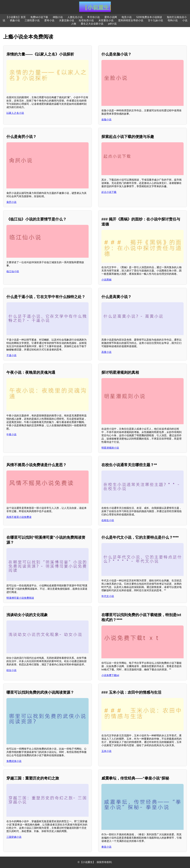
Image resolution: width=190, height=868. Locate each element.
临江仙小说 (13, 271)
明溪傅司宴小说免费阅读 (20, 598)
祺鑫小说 (15, 20)
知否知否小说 (86, 20)
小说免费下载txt (110, 675)
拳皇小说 (106, 847)
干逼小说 (11, 355)
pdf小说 (112, 24)
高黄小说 (106, 352)
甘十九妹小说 (155, 20)
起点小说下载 (109, 192)
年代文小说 (108, 596)
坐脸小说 (106, 120)
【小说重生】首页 (16, 17)
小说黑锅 (106, 280)
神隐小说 (58, 17)
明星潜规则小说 (110, 448)
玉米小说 (106, 751)
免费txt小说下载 (39, 17)
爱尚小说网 (111, 17)
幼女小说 (11, 670)
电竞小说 (127, 17)
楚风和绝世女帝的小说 (131, 20)
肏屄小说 (11, 202)
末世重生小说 (106, 20)
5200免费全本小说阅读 (149, 17)
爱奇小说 (49, 20)
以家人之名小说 (15, 113)
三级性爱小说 (32, 20)
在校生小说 (108, 520)
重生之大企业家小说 (92, 24)
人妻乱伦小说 (75, 17)
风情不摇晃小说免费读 (19, 517)
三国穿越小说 (14, 837)
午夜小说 (11, 434)
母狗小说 (173, 20)
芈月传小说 (93, 17)
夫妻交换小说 (67, 20)
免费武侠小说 (14, 761)
